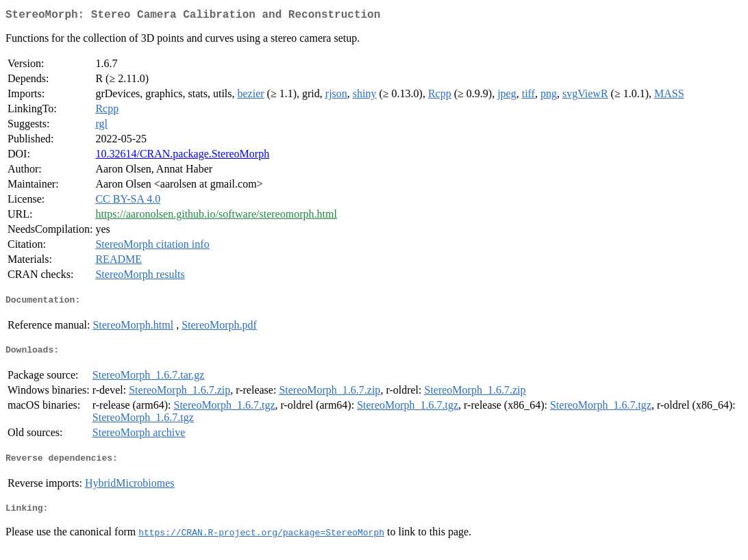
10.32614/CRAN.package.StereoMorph (182, 156)
